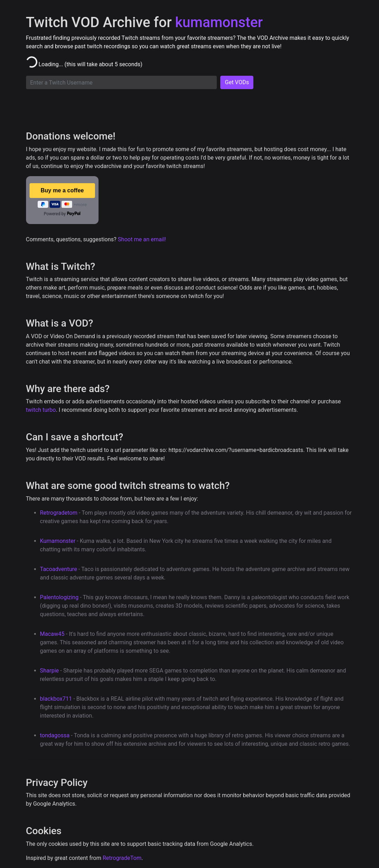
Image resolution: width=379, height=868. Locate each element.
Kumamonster (58, 541)
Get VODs (237, 82)
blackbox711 (56, 699)
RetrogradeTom (122, 858)
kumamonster (219, 22)
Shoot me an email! (142, 239)
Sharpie (50, 671)
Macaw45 (52, 634)
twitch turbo (41, 410)
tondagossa (55, 735)
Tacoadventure (59, 569)
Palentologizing (59, 597)
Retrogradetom (59, 513)
